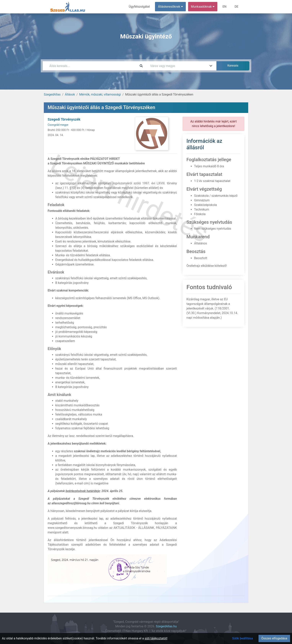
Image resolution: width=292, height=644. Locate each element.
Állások (70, 94)
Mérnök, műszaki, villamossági (100, 94)
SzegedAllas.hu (166, 626)
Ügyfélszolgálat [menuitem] (140, 7)
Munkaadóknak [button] (203, 7)
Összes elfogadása (274, 638)
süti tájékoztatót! (156, 638)
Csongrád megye (58, 125)
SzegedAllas (52, 94)
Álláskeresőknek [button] (171, 7)
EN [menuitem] (225, 7)
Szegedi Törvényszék (64, 119)
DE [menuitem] (237, 7)
